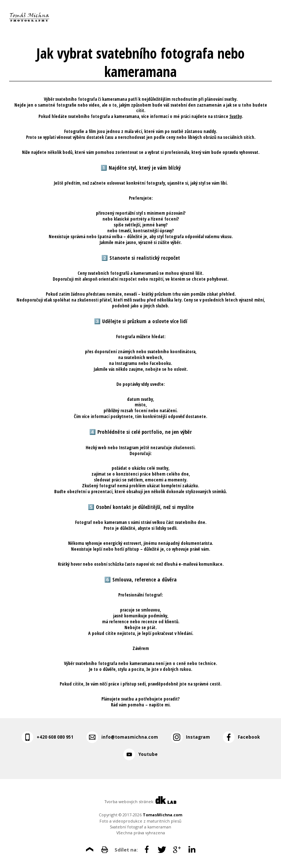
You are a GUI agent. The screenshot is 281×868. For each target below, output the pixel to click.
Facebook (249, 737)
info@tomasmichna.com (130, 737)
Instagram (198, 737)
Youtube (148, 754)
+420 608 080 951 (55, 737)
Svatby (236, 116)
